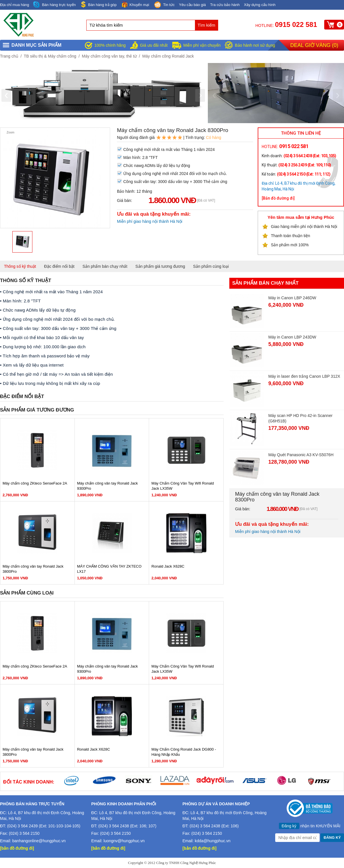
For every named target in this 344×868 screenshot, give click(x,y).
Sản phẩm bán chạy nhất (105, 266)
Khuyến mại (135, 4)
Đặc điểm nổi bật (59, 266)
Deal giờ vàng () (314, 45)
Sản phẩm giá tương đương (160, 266)
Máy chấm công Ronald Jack (168, 56)
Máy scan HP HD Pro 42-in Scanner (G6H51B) (300, 418)
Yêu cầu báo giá (192, 5)
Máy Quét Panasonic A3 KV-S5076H (301, 455)
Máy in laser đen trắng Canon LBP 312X (304, 376)
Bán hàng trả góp (98, 4)
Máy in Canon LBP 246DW (292, 298)
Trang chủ (9, 56)
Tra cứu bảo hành (225, 5)
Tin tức (164, 5)
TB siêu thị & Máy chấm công (50, 56)
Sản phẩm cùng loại (211, 266)
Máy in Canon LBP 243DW (292, 337)
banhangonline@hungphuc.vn (39, 841)
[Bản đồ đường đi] (278, 198)
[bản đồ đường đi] (17, 848)
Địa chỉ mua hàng (14, 5)
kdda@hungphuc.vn (213, 841)
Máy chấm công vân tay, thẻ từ (109, 56)
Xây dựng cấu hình (260, 5)
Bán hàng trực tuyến (54, 5)
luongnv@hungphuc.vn (124, 841)
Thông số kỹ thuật (20, 266)
